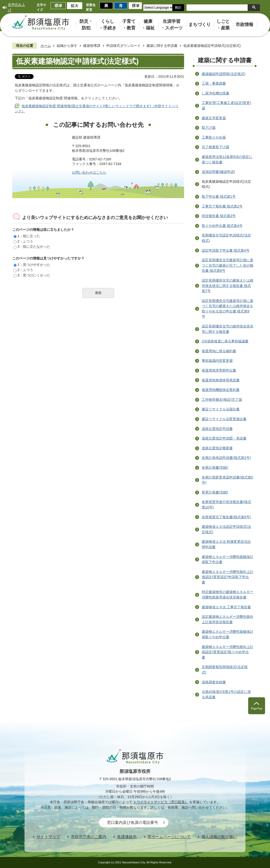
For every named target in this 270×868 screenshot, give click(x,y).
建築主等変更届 (214, 118)
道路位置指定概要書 (217, 448)
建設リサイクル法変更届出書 (224, 419)
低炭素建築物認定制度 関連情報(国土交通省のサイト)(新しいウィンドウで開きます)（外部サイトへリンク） (97, 109)
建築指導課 (92, 46)
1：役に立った (27, 236)
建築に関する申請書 (162, 46)
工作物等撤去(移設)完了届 (222, 400)
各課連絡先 (127, 837)
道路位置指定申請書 (217, 429)
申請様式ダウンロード (123, 46)
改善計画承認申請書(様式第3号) (226, 458)
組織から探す (67, 46)
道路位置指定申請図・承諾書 (224, 438)
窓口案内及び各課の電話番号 (133, 823)
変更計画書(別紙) (215, 492)
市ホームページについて (169, 837)
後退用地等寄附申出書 (219, 370)
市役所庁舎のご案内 (89, 837)
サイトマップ (48, 837)
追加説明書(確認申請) (218, 172)
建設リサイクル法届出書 (221, 409)
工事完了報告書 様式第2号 (222, 206)
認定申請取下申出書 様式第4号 (226, 250)
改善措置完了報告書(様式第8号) (226, 517)
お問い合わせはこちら (89, 172)
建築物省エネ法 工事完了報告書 (226, 607)
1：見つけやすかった (32, 265)
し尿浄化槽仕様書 (216, 93)
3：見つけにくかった (32, 275)
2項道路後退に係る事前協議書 (225, 341)
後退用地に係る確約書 (219, 351)
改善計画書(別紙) (215, 467)
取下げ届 (209, 128)
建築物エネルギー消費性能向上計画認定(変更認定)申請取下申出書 (228, 577)
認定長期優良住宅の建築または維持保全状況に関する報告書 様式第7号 (228, 286)
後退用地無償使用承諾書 (221, 380)
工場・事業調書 (214, 83)
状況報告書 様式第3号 (219, 216)
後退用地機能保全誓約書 (221, 390)
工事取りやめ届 (214, 137)
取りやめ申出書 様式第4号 (222, 226)
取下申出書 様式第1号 (219, 196)
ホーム (46, 46)
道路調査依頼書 (214, 682)
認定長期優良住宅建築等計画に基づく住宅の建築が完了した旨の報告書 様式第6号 (228, 265)
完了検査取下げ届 (216, 147)
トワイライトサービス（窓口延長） (161, 802)
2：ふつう (23, 241)
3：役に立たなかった (32, 246)
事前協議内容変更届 (217, 361)
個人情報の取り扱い (219, 837)
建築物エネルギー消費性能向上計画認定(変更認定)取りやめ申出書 (228, 652)
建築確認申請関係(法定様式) (224, 74)
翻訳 (178, 7)
